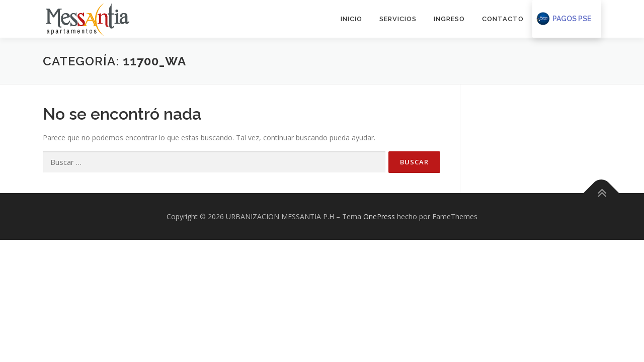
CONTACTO (503, 19)
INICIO (351, 19)
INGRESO (449, 19)
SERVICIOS (398, 19)
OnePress (379, 216)
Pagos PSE (572, 19)
